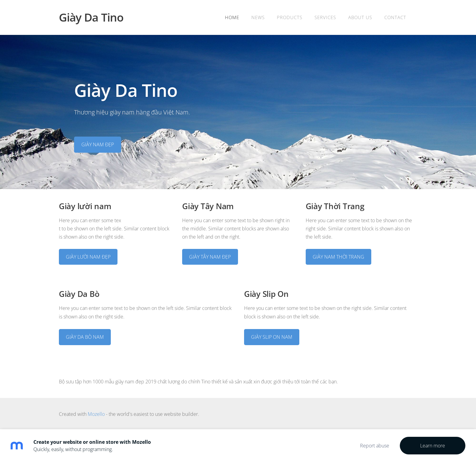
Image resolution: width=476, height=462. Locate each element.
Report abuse (375, 446)
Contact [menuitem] (395, 17)
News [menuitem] (258, 17)
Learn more (433, 446)
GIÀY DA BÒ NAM (85, 337)
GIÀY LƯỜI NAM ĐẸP (88, 257)
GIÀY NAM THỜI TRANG (338, 257)
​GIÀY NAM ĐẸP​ (98, 144)
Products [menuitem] (290, 17)
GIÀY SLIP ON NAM (272, 337)
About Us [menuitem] (360, 17)
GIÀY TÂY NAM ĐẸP (210, 257)
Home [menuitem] (232, 17)
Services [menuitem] (325, 17)
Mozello (96, 414)
